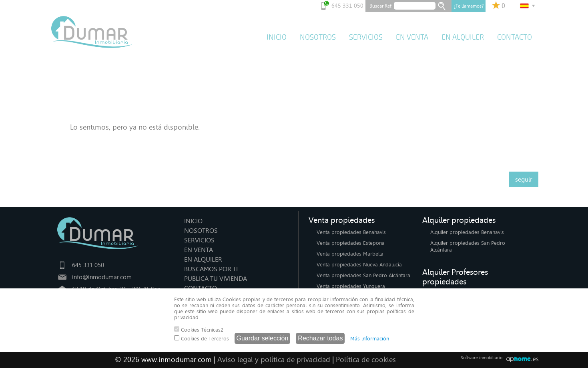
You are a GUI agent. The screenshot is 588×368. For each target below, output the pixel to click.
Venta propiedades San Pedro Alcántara (363, 275)
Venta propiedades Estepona (351, 243)
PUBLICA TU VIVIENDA (216, 279)
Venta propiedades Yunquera (351, 286)
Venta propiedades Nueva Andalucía (359, 265)
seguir (524, 179)
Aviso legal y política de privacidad (274, 360)
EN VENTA (412, 37)
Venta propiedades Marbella (350, 254)
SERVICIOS (366, 37)
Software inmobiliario (482, 358)
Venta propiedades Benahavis (351, 232)
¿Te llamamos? (469, 6)
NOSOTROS (318, 37)
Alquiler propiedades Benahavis (467, 232)
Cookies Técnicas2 (199, 330)
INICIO (277, 37)
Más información (370, 339)
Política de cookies (366, 360)
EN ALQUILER (463, 37)
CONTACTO (515, 37)
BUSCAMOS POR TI (211, 269)
